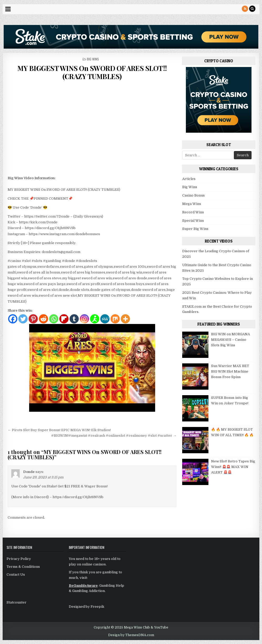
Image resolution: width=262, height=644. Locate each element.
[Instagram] (84, 319)
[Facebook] (13, 319)
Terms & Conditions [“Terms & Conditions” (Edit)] (23, 567)
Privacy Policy (19, 559)
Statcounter (17, 602)
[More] (125, 319)
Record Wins (193, 212)
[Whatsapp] (54, 319)
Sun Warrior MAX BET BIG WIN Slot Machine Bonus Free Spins (230, 371)
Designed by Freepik (87, 607)
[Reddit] (43, 319)
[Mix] (115, 319)
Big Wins (93, 59)
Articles (189, 179)
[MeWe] (105, 319)
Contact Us (16, 575)
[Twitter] (23, 319)
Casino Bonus (193, 195)
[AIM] (95, 319)
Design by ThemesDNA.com (131, 635)
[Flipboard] (64, 319)
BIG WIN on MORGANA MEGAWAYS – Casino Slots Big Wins (230, 340)
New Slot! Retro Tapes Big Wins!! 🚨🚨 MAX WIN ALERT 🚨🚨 (233, 467)
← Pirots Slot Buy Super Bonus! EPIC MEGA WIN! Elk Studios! (59, 430)
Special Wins (193, 221)
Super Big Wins (195, 229)
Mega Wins (192, 204)
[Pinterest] (33, 319)
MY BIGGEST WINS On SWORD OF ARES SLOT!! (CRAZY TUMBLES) (92, 72)
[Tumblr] (74, 319)
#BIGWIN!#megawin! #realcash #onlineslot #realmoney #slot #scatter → (114, 436)
